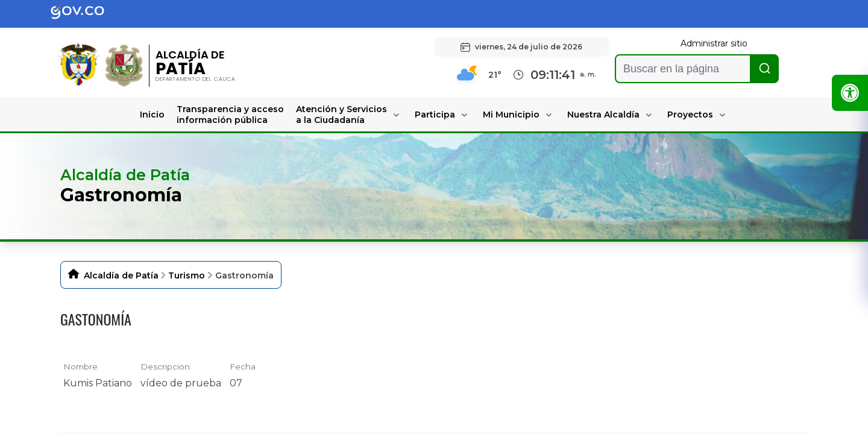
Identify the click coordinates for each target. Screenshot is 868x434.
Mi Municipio (511, 115)
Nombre (80, 366)
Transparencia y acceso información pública (230, 115)
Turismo (187, 275)
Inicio (152, 115)
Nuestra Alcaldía (603, 115)
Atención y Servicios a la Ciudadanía (341, 115)
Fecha (243, 366)
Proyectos (690, 115)
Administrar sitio (714, 43)
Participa (435, 115)
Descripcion (165, 366)
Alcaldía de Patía (121, 275)
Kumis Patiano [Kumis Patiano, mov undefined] (98, 383)
